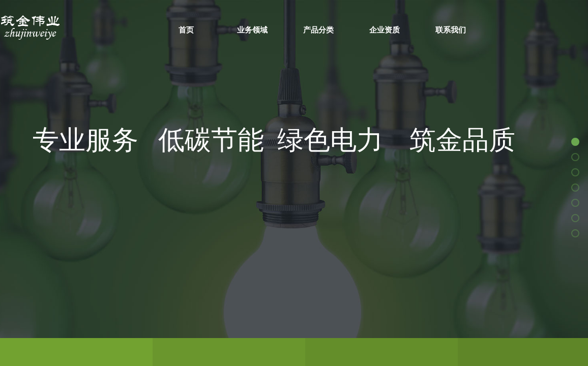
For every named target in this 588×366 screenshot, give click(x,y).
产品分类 (318, 29)
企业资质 (385, 29)
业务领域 (252, 29)
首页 (186, 29)
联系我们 (451, 29)
